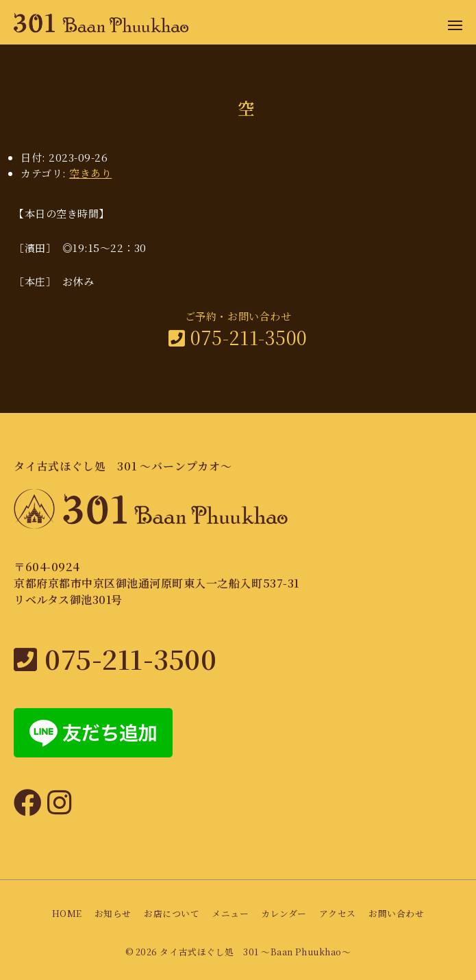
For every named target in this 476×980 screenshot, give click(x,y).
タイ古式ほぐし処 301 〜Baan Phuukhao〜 (255, 952)
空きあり (90, 173)
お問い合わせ (396, 913)
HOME (67, 913)
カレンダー (284, 913)
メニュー (230, 913)
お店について (172, 913)
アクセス (338, 913)
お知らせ (113, 913)
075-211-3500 (238, 337)
